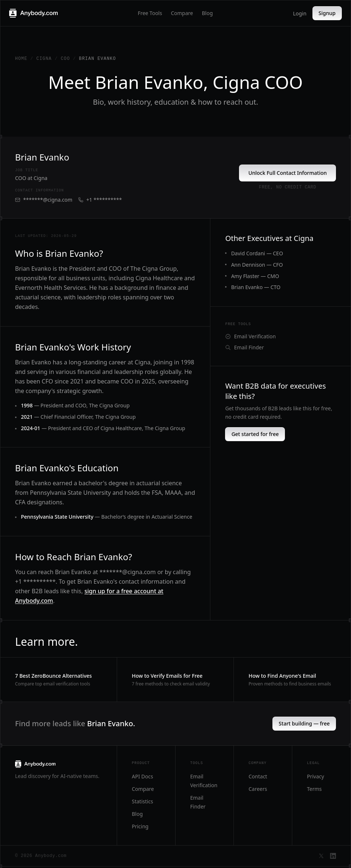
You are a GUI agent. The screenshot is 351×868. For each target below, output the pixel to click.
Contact (258, 776)
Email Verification (250, 336)
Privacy (316, 776)
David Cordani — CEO (257, 253)
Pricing (140, 826)
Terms (314, 789)
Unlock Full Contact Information (287, 173)
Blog (207, 13)
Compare (182, 13)
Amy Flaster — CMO (255, 276)
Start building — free (304, 723)
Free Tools (150, 13)
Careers (258, 789)
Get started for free (255, 434)
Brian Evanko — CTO (256, 287)
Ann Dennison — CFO (257, 265)
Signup (327, 13)
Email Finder (244, 347)
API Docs (142, 776)
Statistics (142, 801)
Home (21, 59)
